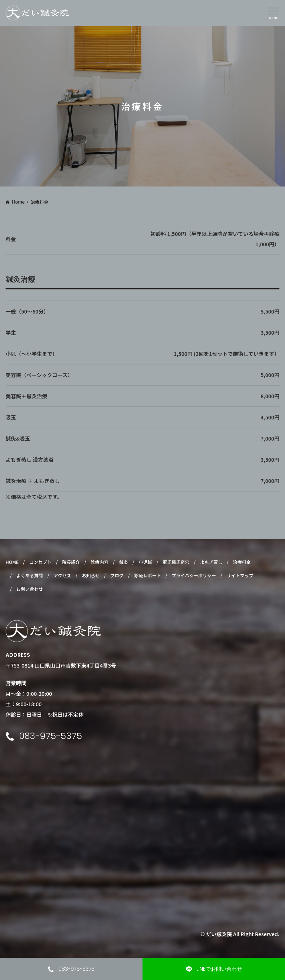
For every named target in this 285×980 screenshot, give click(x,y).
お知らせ (91, 575)
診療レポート (148, 575)
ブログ (117, 575)
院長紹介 (71, 562)
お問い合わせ (30, 589)
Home (18, 202)
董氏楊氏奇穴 (176, 562)
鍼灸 (124, 562)
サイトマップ (240, 575)
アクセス (62, 575)
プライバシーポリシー (194, 575)
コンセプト (40, 562)
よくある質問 (30, 575)
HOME (12, 562)
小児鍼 (145, 562)
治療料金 (242, 562)
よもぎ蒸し (211, 562)
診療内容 (99, 562)
